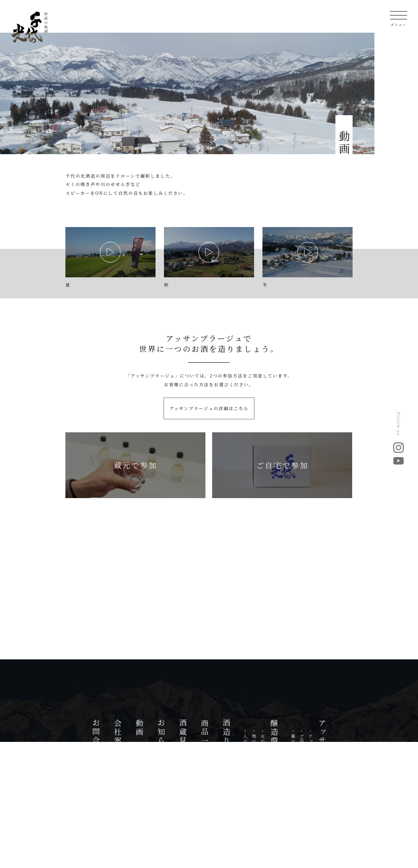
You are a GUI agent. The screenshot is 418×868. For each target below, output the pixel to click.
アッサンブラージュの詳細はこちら (209, 408)
